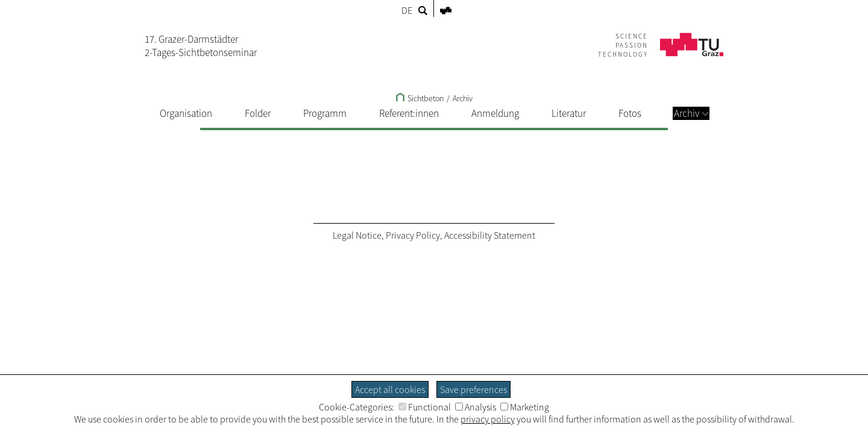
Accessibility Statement (490, 235)
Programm (325, 113)
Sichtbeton (420, 98)
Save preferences (473, 389)
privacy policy (488, 419)
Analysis (476, 407)
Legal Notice (357, 235)
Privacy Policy (413, 235)
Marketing (525, 407)
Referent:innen (409, 113)
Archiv (691, 113)
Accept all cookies (390, 389)
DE (407, 10)
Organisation (186, 113)
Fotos (630, 113)
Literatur (569, 113)
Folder (258, 113)
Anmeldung (495, 113)
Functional (425, 407)
